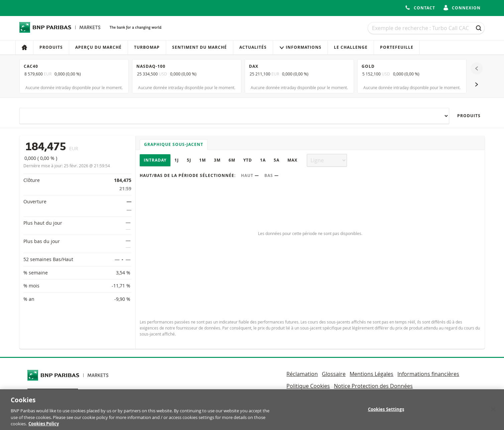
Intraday (155, 160)
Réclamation (302, 374)
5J (189, 160)
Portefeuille (397, 47)
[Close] (493, 412)
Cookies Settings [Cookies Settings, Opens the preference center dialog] (386, 413)
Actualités (253, 47)
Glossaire (334, 374)
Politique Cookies (308, 386)
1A (263, 160)
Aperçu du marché (98, 47)
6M (232, 160)
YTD (248, 160)
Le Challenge (351, 47)
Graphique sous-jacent (174, 144)
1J (177, 160)
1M (203, 160)
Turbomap (147, 47)
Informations (300, 47)
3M (217, 160)
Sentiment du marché (200, 47)
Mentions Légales (371, 374)
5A (277, 160)
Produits (51, 47)
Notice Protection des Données (373, 386)
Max (292, 160)
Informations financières (428, 374)
